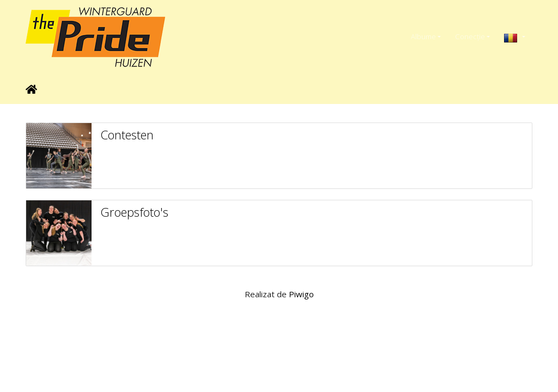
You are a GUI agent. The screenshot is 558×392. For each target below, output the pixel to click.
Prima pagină (31, 89)
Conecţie (470, 36)
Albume (423, 36)
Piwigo (301, 294)
